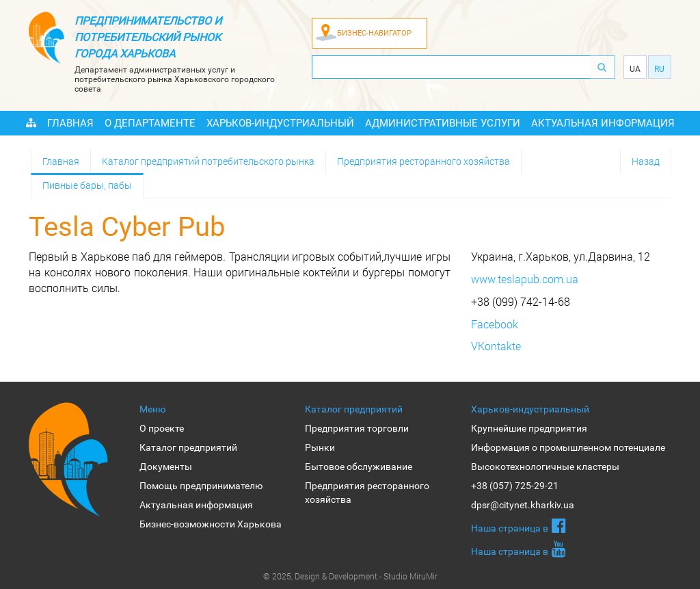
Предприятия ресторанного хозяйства (423, 161)
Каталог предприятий (188, 447)
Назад (646, 161)
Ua (635, 69)
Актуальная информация (603, 123)
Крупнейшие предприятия (529, 428)
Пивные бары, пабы (87, 185)
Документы (166, 467)
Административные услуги (443, 123)
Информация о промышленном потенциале (568, 447)
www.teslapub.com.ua (525, 279)
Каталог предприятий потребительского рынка (208, 161)
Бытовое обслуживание (359, 467)
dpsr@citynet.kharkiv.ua (523, 505)
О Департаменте (150, 123)
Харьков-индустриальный (280, 123)
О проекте (162, 428)
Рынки (320, 447)
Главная (70, 123)
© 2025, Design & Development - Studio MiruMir (350, 576)
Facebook (495, 324)
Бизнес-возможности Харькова (211, 524)
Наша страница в (519, 525)
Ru (659, 69)
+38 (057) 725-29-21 (515, 486)
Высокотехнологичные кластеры (545, 467)
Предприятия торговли (357, 428)
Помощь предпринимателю (201, 486)
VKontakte (496, 346)
